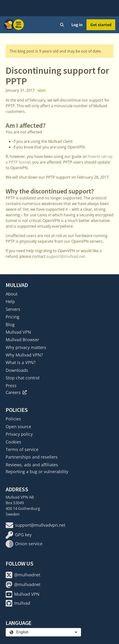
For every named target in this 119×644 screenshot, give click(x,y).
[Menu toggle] (19, 25)
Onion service (24, 544)
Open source (18, 427)
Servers (13, 309)
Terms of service (22, 449)
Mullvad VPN (18, 332)
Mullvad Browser (22, 340)
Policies (13, 419)
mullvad (18, 603)
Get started (101, 25)
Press (11, 386)
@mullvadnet (23, 575)
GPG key (19, 535)
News (42, 91)
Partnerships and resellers (32, 457)
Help (10, 301)
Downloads (17, 370)
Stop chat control (23, 378)
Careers (16, 392)
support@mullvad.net (66, 256)
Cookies (13, 442)
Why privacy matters (26, 347)
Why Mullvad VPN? (24, 355)
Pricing (12, 317)
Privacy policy (19, 434)
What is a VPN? (21, 362)
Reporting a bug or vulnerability (37, 472)
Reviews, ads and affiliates (32, 465)
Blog (10, 324)
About (12, 294)
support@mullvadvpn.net (35, 525)
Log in (77, 25)
